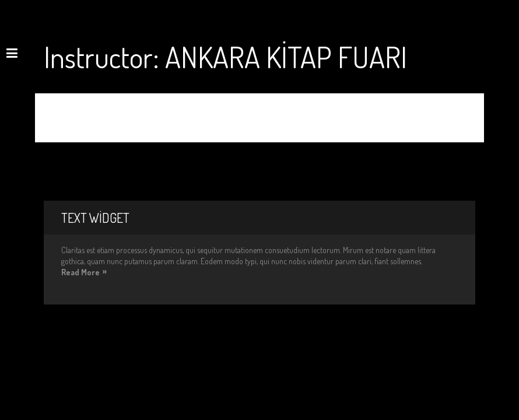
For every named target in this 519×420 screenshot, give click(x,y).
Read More (80, 272)
